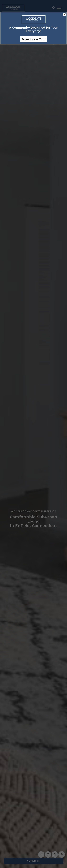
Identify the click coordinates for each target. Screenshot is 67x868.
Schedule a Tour (34, 39)
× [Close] (64, 15)
